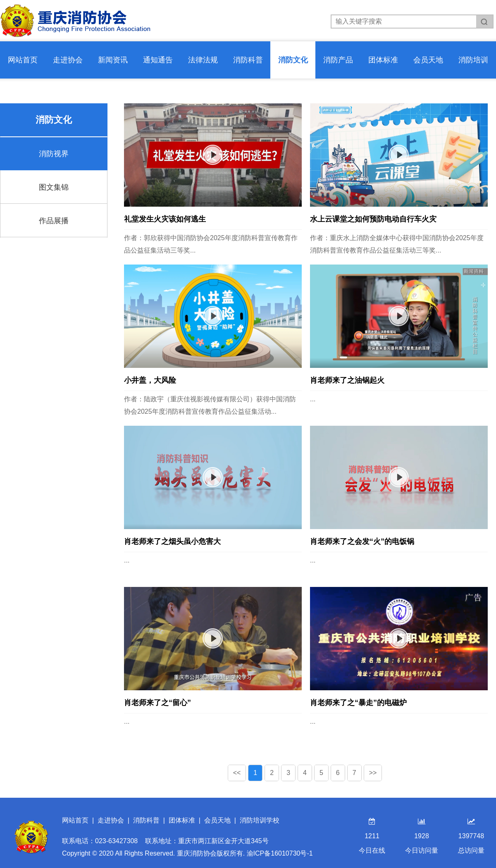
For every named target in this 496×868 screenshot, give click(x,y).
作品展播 (54, 221)
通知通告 (158, 60)
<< (237, 773)
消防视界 (54, 154)
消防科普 (248, 60)
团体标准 (383, 60)
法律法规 (203, 60)
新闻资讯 (113, 60)
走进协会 (68, 60)
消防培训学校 (260, 820)
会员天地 (428, 60)
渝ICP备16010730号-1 (280, 853)
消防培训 (473, 60)
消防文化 (293, 60)
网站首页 (23, 60)
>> (373, 773)
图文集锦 (54, 187)
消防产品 (338, 60)
